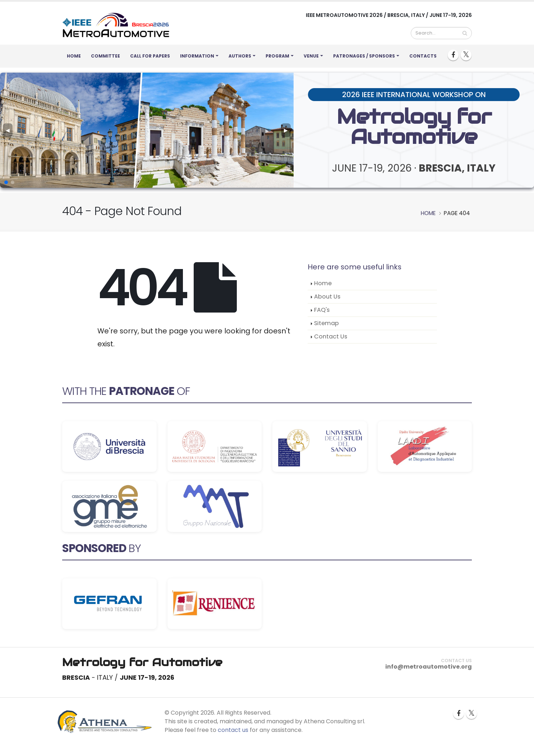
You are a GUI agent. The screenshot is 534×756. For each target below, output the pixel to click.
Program (277, 56)
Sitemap (326, 323)
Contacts (423, 56)
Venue (311, 56)
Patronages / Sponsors (364, 56)
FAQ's (322, 310)
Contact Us (331, 336)
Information (197, 56)
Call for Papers (150, 56)
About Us (327, 297)
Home (74, 56)
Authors (240, 56)
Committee (105, 56)
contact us (233, 730)
